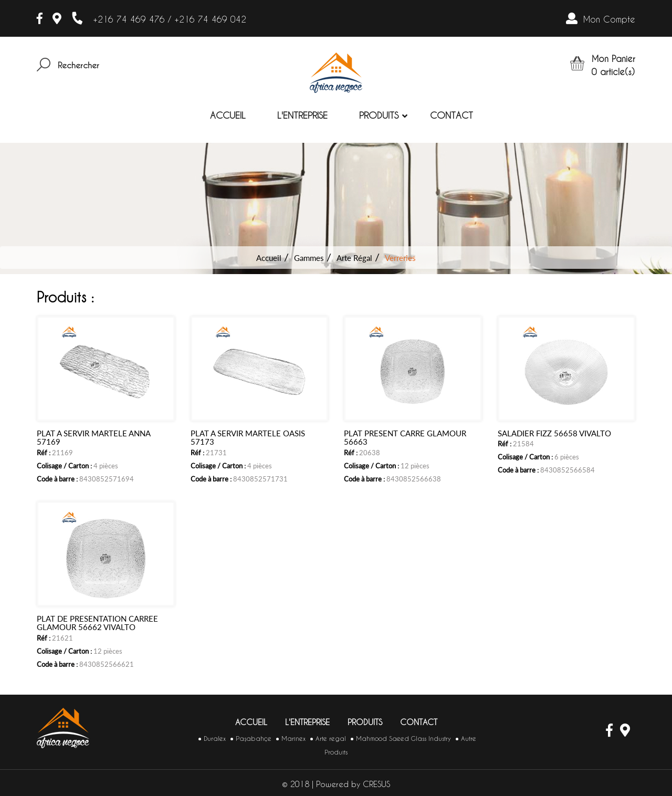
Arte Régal (354, 258)
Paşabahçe (254, 739)
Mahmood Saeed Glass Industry (403, 739)
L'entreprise (302, 115)
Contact (451, 115)
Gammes (309, 258)
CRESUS (376, 784)
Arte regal (331, 739)
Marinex (293, 739)
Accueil (228, 115)
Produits (379, 115)
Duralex (215, 739)
